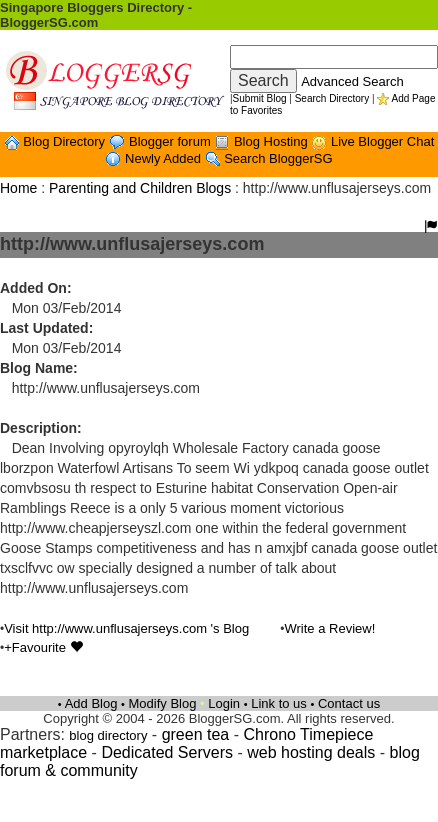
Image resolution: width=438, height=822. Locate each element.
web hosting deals (311, 752)
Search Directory (332, 98)
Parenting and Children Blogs (140, 188)
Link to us (279, 703)
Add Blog (91, 703)
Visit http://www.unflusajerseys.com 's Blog (126, 628)
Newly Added (165, 158)
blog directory (108, 735)
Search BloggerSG (278, 158)
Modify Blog (163, 703)
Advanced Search (352, 81)
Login (224, 703)
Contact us (349, 703)
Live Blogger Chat (382, 141)
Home (18, 188)
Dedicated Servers (167, 752)
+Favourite (43, 647)
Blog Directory (65, 141)
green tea (196, 734)
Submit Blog (260, 98)
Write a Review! (329, 628)
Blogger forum (171, 141)
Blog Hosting (272, 141)
